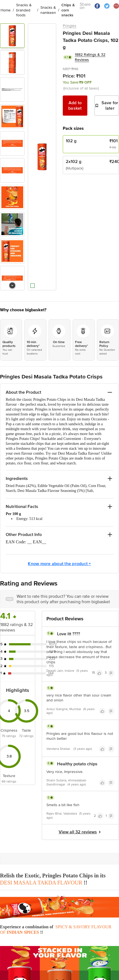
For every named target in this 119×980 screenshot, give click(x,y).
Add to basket (75, 106)
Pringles (70, 26)
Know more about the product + (59, 564)
